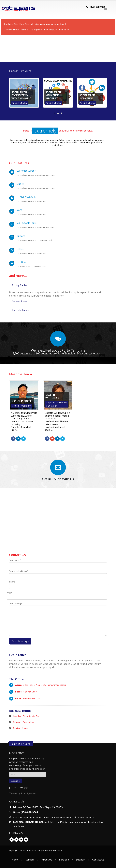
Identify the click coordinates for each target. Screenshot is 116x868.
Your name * (15, 560)
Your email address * (19, 571)
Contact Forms (20, 301)
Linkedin (16, 840)
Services (30, 860)
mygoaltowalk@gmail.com (52, 439)
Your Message (16, 603)
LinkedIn (18, 439)
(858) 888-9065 (97, 7)
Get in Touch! (21, 744)
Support (81, 860)
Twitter (23, 439)
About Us (47, 860)
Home (15, 860)
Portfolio (64, 860)
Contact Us (98, 860)
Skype (10, 592)
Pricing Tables (20, 285)
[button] (58, 515)
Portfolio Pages (20, 310)
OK (75, 508)
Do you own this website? (46, 508)
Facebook (13, 439)
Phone (12, 582)
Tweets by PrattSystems (22, 793)
